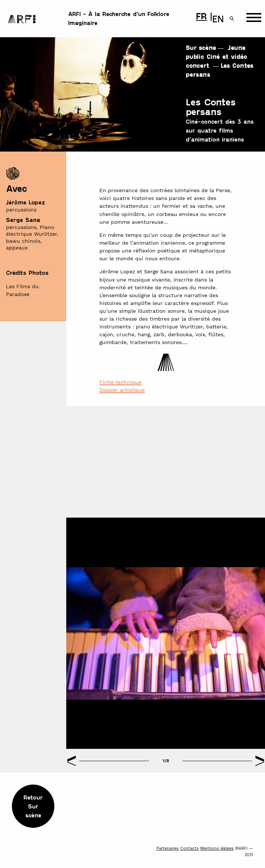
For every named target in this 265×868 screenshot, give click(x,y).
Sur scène (201, 47)
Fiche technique (120, 382)
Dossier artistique (122, 390)
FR (201, 16)
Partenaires (167, 848)
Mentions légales (217, 848)
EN (218, 19)
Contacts (189, 848)
